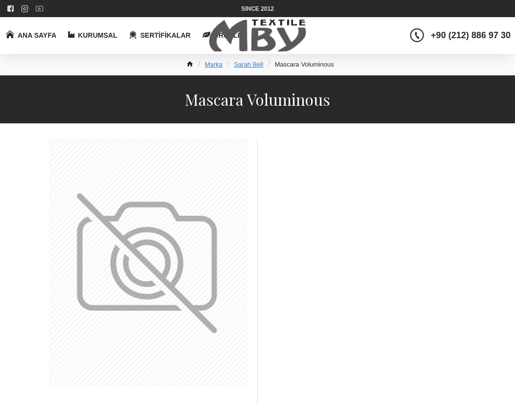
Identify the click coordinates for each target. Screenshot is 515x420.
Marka (214, 64)
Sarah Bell (248, 64)
